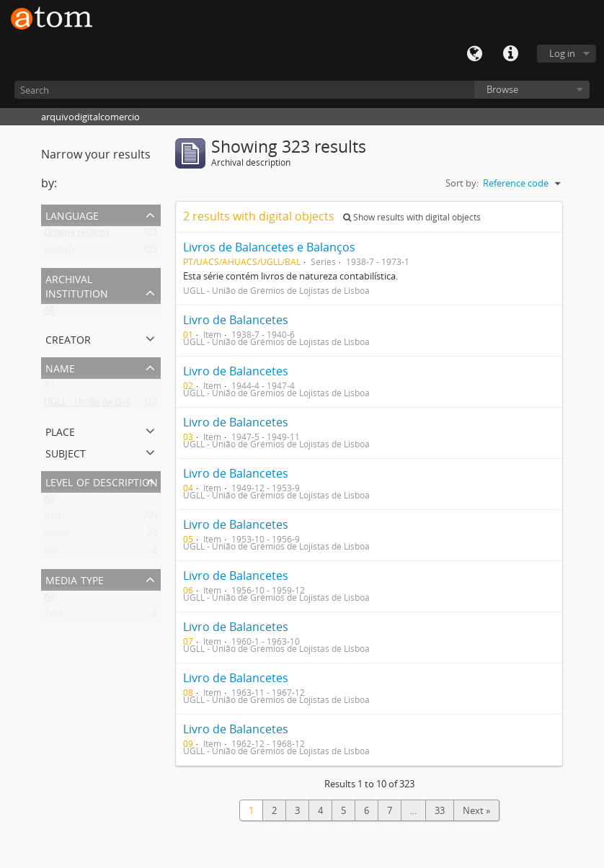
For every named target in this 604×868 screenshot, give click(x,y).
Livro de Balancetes (236, 320)
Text (53, 617)
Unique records (77, 235)
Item (54, 519)
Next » (476, 810)
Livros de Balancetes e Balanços (269, 247)
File (51, 553)
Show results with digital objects (412, 217)
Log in (562, 53)
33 (440, 810)
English (59, 252)
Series (57, 536)
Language (474, 54)
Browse (502, 89)
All (49, 313)
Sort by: (462, 183)
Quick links (510, 54)
